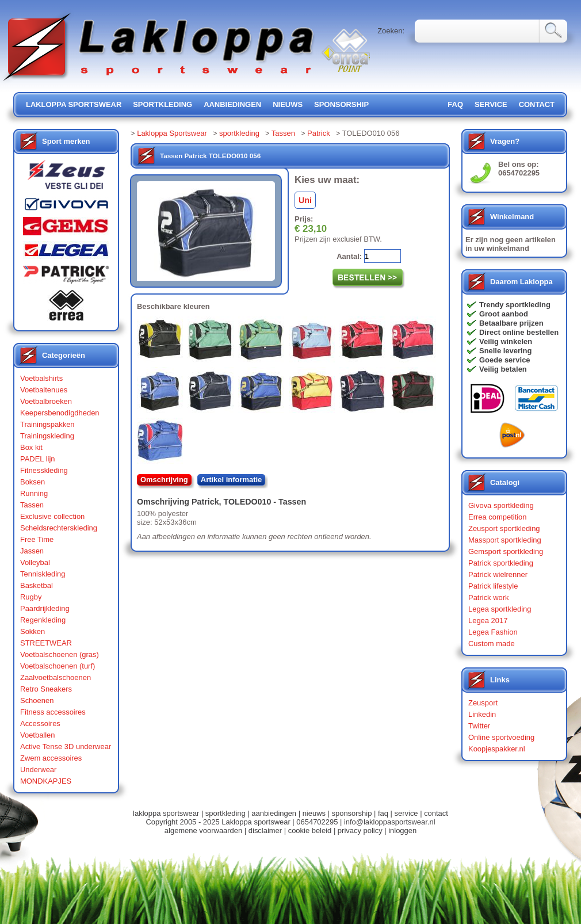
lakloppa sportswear (74, 104)
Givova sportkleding (501, 505)
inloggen (402, 831)
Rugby (31, 597)
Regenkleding (43, 620)
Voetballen (38, 735)
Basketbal (37, 585)
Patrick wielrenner (498, 574)
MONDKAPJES (46, 781)
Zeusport (483, 703)
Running (34, 493)
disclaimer (265, 831)
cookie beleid (310, 831)
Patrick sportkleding (501, 563)
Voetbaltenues (44, 390)
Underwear (38, 770)
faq (383, 813)
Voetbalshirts (41, 378)
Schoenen (37, 700)
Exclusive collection (52, 516)
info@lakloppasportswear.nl (390, 822)
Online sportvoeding (501, 737)
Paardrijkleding (45, 608)
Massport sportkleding (505, 540)
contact (537, 104)
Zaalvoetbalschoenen (56, 677)
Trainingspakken (47, 424)
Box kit (31, 447)
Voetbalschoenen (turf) (58, 666)
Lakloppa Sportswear (172, 133)
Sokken (33, 631)
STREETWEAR (46, 643)
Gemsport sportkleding (506, 551)
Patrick (319, 133)
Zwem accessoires (51, 758)
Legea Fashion (493, 632)
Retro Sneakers (46, 689)
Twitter (479, 726)
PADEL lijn (37, 459)
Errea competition (498, 517)
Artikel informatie (232, 480)
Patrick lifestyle (493, 586)
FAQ (455, 104)
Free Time (37, 539)
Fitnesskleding (44, 470)
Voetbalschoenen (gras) (60, 654)
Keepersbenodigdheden (60, 413)
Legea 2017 (488, 621)
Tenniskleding (43, 574)
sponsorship (341, 104)
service (491, 104)
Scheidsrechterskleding (59, 528)
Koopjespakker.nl (497, 749)
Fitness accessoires (53, 712)
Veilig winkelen (506, 341)
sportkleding (163, 104)
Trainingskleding (47, 436)
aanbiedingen (232, 104)
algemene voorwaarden (203, 831)
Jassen (32, 551)
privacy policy (360, 831)
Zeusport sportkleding (504, 528)
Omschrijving (164, 480)
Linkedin (482, 714)
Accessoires (40, 723)
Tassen (32, 505)
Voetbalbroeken (46, 401)
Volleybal (35, 562)
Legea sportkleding (500, 609)
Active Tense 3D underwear (66, 747)
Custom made (492, 644)
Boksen (33, 482)
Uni (305, 200)
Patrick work (489, 597)
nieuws (288, 104)
